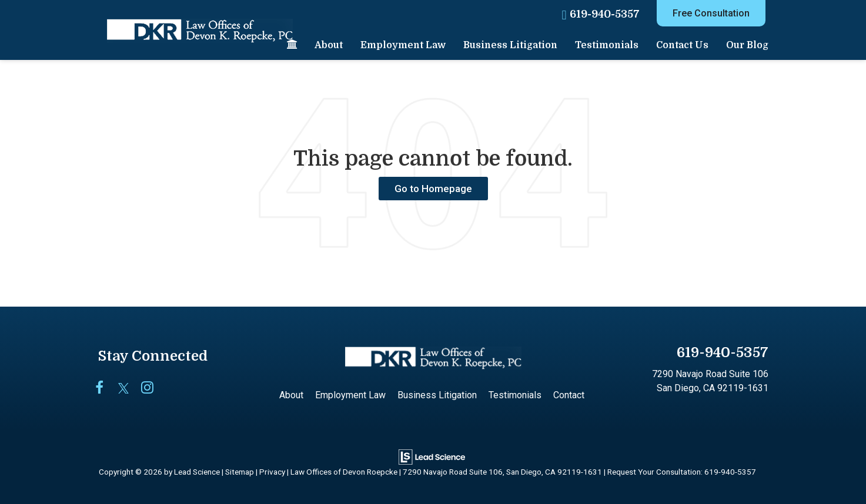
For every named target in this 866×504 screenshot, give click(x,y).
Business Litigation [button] (510, 45)
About (329, 45)
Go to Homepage (433, 189)
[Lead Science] (432, 456)
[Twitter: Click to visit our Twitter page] (128, 389)
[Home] (292, 45)
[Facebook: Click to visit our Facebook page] (106, 389)
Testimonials (607, 45)
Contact (569, 395)
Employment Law (350, 395)
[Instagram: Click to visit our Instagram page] (151, 389)
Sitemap (240, 472)
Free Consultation (711, 13)
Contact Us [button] (682, 45)
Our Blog (747, 45)
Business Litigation (437, 395)
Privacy (272, 472)
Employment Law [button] (403, 45)
